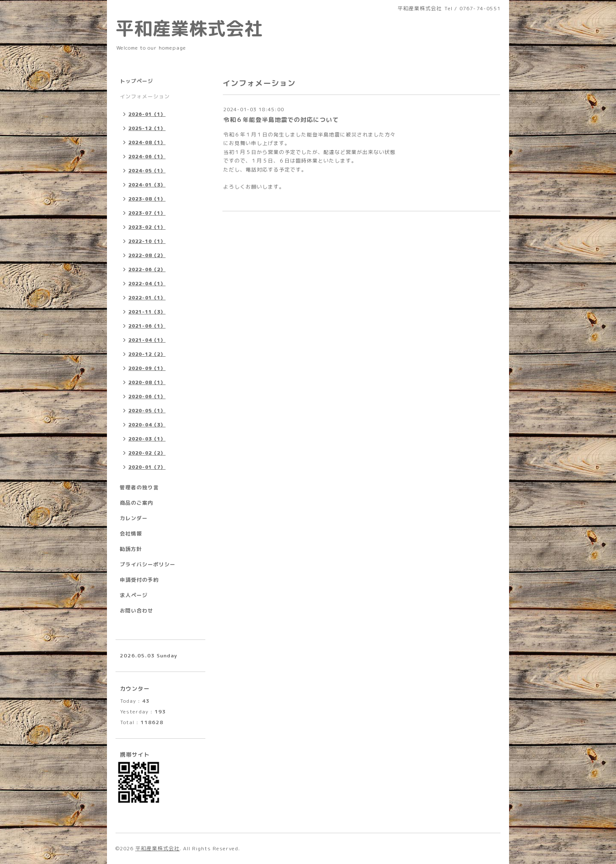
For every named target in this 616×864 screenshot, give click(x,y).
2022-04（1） (147, 284)
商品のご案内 (136, 503)
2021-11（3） (147, 312)
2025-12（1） (147, 128)
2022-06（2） (147, 269)
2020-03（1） (147, 439)
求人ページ (134, 595)
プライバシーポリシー (148, 564)
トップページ (136, 81)
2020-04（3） (147, 425)
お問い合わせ (136, 611)
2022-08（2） (147, 255)
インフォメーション (145, 96)
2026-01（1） (147, 114)
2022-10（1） (147, 241)
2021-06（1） (147, 326)
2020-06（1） (147, 396)
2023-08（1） (147, 199)
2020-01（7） (147, 467)
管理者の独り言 (139, 487)
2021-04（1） (147, 340)
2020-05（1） (147, 411)
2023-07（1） (147, 213)
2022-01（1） (147, 298)
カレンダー (134, 518)
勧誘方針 (131, 549)
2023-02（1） (147, 227)
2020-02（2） (147, 453)
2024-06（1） (147, 157)
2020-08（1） (147, 382)
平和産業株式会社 (189, 28)
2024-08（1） (147, 142)
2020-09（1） (147, 368)
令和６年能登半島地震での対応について (281, 120)
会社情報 (131, 534)
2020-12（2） (147, 354)
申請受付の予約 (139, 580)
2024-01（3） (147, 185)
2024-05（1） (147, 171)
